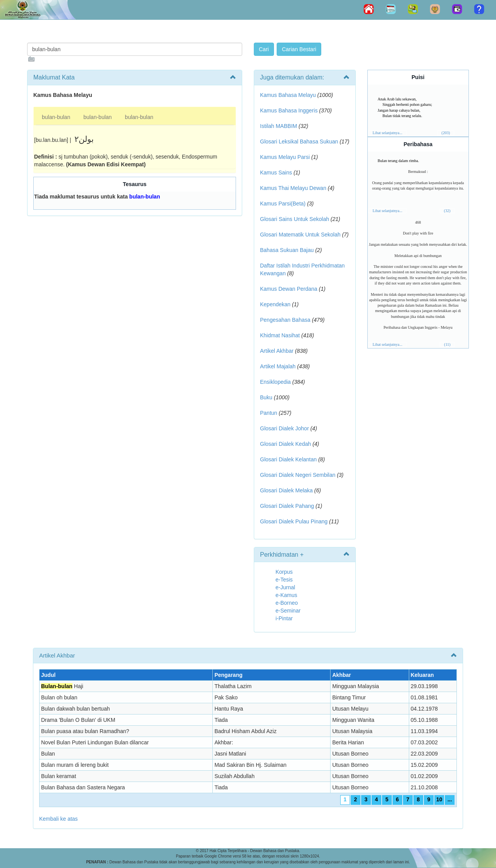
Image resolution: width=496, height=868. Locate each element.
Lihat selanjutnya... (388, 133)
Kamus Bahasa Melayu (289, 95)
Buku (266, 397)
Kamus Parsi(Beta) (283, 204)
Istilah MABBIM (279, 126)
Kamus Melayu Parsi (285, 157)
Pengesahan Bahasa (285, 320)
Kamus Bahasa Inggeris (289, 110)
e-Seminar (288, 611)
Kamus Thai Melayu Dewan (293, 188)
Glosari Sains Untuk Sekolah (294, 219)
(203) (446, 133)
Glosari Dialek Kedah (286, 444)
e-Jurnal (285, 587)
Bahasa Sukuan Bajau (287, 250)
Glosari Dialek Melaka (286, 490)
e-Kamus (286, 595)
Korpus (284, 572)
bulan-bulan (56, 117)
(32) (447, 211)
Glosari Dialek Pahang (287, 506)
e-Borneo (287, 603)
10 (439, 799)
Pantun (269, 413)
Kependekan (275, 304)
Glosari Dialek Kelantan (288, 459)
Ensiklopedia (275, 382)
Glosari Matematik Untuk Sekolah (300, 235)
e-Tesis (284, 580)
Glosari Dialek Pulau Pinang (294, 521)
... (450, 799)
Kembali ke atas (59, 819)
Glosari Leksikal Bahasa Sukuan (299, 142)
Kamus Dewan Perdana (289, 289)
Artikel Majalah (278, 366)
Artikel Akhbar (277, 351)
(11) (447, 344)
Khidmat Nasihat (280, 335)
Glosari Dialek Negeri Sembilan (298, 475)
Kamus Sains (276, 173)
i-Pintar (284, 618)
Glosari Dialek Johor (284, 428)
